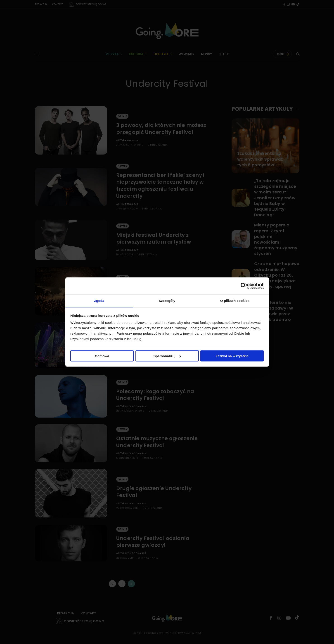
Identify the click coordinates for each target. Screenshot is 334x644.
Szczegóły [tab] (167, 301)
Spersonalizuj (167, 356)
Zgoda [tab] (99, 301)
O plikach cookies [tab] (235, 301)
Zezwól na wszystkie (232, 356)
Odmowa (102, 356)
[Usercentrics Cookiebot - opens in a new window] (244, 286)
